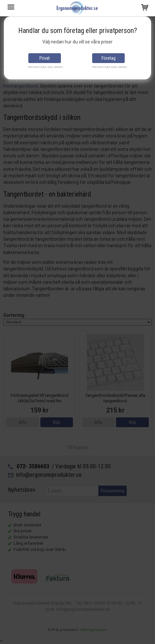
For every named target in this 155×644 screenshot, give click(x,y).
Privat (45, 58)
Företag (109, 58)
